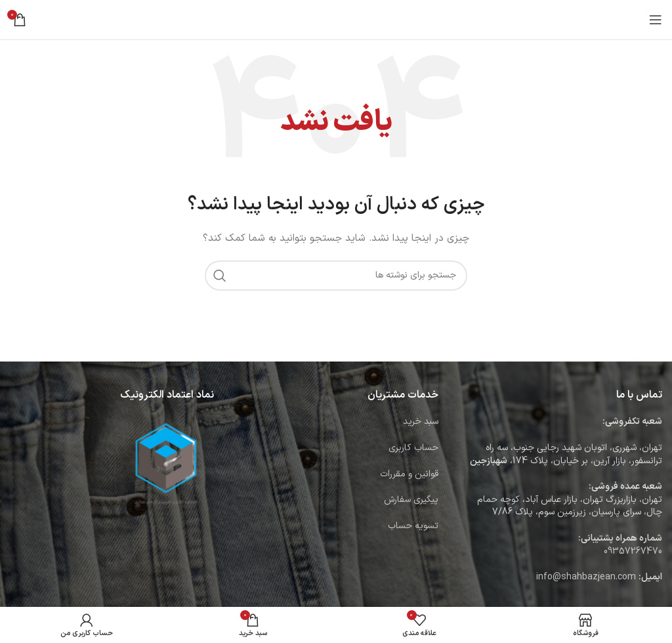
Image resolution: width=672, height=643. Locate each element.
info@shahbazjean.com (586, 577)
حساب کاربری (413, 448)
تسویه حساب (413, 526)
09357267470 (633, 551)
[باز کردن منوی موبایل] (656, 20)
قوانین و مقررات (409, 474)
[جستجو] (336, 276)
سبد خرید (421, 422)
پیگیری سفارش (411, 500)
